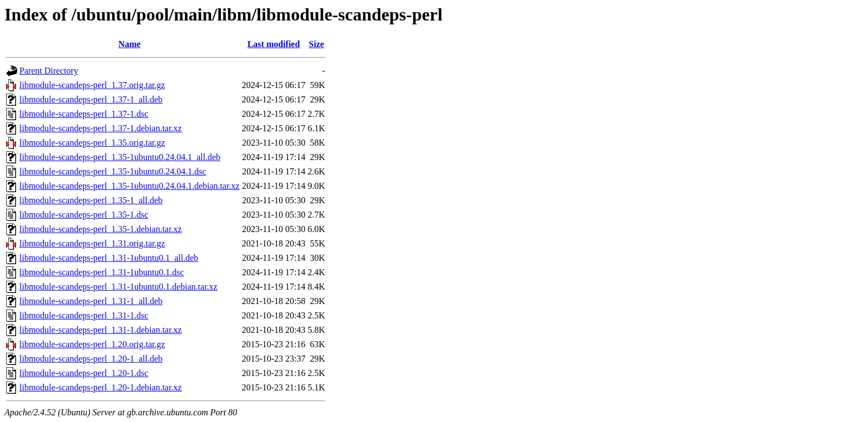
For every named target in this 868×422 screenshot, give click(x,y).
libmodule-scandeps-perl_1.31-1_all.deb (91, 301)
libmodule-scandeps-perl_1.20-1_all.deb (91, 359)
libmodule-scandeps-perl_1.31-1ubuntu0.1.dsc (102, 272)
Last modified (274, 44)
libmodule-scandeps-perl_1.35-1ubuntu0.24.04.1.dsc (113, 171)
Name (130, 44)
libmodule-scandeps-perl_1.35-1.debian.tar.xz (100, 229)
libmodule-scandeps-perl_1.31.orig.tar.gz (92, 243)
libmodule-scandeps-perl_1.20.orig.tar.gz (92, 344)
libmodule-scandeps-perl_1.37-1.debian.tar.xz (100, 128)
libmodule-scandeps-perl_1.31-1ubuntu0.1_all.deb (109, 258)
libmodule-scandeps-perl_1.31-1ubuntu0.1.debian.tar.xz (118, 287)
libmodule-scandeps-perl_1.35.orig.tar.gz (92, 143)
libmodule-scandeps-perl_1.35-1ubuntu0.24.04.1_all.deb (120, 157)
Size (317, 44)
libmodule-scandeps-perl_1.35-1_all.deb (91, 200)
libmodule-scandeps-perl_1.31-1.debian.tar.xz (100, 330)
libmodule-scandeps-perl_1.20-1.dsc (84, 373)
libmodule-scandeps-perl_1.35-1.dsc (84, 215)
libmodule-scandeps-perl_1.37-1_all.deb (91, 99)
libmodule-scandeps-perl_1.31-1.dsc (84, 315)
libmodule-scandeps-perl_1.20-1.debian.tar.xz (100, 387)
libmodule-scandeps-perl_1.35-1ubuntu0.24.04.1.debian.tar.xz (130, 186)
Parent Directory (49, 71)
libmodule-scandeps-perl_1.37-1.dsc (84, 114)
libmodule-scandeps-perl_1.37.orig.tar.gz (92, 85)
